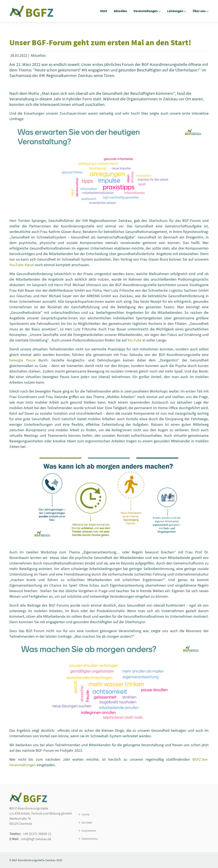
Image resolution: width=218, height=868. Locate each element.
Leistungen (175, 11)
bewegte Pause (22, 363)
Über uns (199, 11)
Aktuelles (120, 11)
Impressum (89, 831)
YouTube (135, 342)
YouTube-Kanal (22, 267)
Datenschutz (90, 839)
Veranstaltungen (146, 11)
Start (104, 11)
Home (86, 814)
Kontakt (87, 822)
